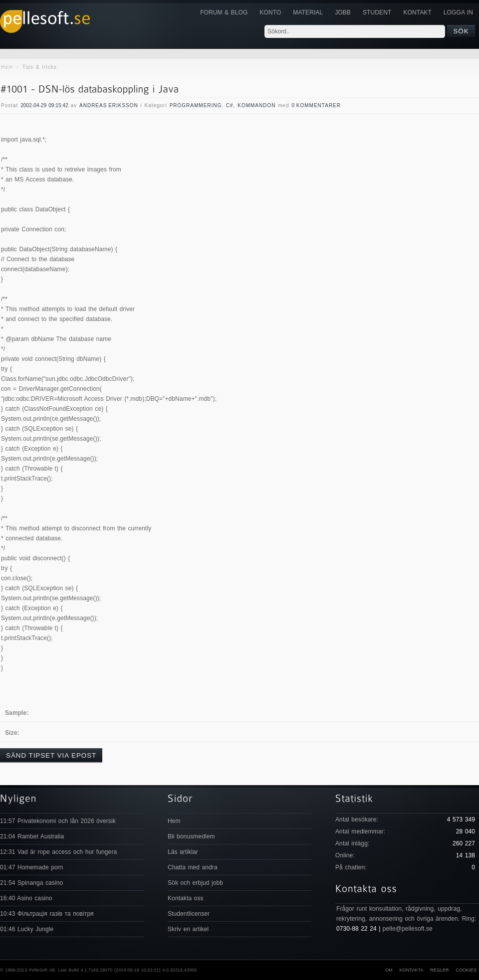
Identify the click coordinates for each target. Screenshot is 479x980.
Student (377, 12)
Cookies (466, 970)
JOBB (343, 12)
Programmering (196, 105)
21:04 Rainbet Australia (32, 836)
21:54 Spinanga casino (31, 883)
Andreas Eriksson (109, 105)
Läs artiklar (183, 852)
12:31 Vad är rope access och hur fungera (58, 852)
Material (308, 12)
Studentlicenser (189, 914)
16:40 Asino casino (26, 898)
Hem (7, 67)
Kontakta (411, 970)
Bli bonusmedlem (191, 836)
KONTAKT (417, 12)
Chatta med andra (193, 867)
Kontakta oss (186, 898)
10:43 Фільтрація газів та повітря (47, 914)
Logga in (458, 12)
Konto (270, 12)
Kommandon (256, 105)
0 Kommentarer (317, 105)
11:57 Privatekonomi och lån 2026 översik (58, 821)
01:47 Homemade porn (32, 867)
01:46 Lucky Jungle (27, 929)
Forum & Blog (224, 12)
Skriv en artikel (188, 929)
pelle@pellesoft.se (408, 929)
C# (230, 105)
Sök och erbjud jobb (195, 883)
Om (389, 970)
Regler (440, 970)
